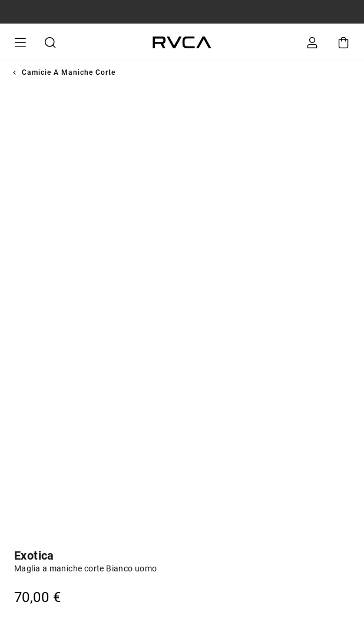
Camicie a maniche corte (69, 72)
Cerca (49, 42)
